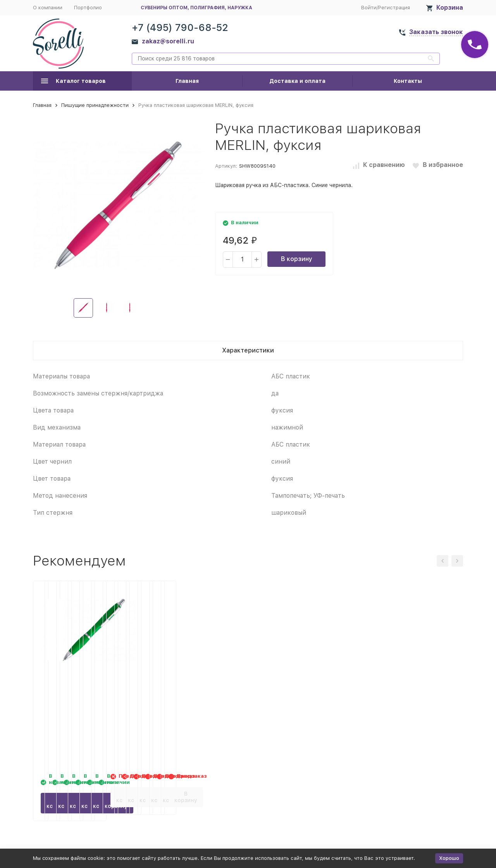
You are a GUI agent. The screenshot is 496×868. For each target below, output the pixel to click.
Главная (187, 81)
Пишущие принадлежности (95, 105)
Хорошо (449, 858)
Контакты (408, 81)
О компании (48, 8)
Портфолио (88, 8)
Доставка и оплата (297, 81)
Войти (369, 8)
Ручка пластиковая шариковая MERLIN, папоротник (178, 691)
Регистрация (394, 8)
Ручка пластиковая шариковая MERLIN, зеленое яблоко (80, 691)
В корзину (297, 259)
